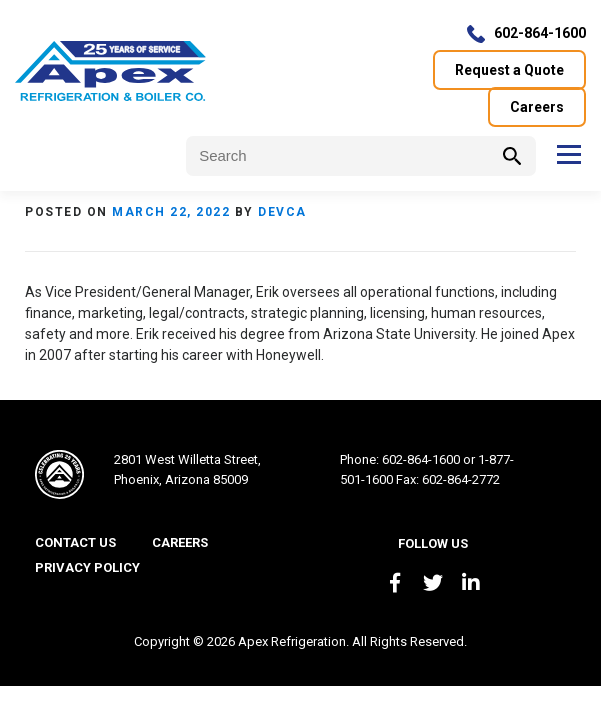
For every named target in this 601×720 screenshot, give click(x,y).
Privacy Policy (87, 567)
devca (282, 212)
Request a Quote (509, 70)
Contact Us (75, 542)
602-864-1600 (540, 33)
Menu (568, 154)
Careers (537, 107)
